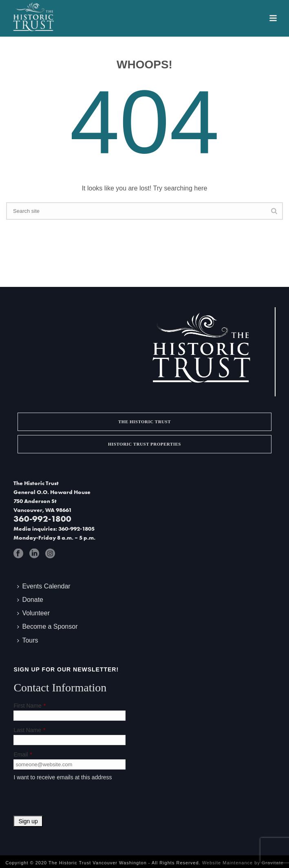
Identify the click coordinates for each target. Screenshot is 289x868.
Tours (28, 640)
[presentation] (75, 800)
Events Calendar (44, 586)
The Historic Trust (144, 422)
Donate (30, 600)
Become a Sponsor (47, 626)
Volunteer (33, 613)
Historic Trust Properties (144, 444)
